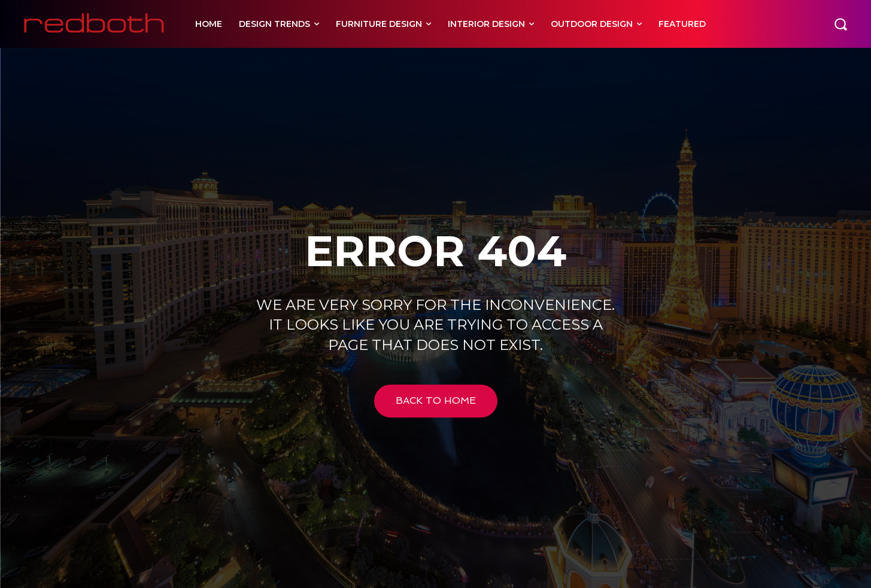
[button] (840, 24)
